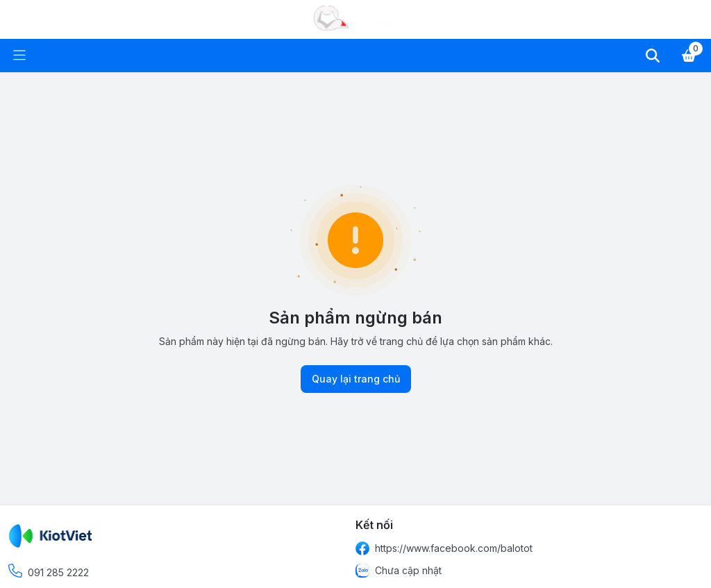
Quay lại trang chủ (356, 379)
